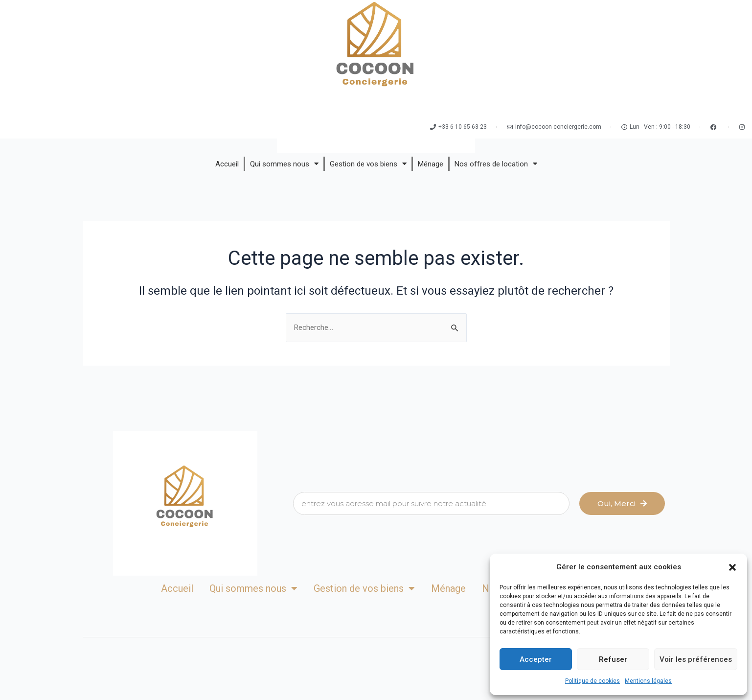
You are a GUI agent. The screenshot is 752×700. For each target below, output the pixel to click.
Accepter (536, 659)
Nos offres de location (496, 164)
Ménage (431, 164)
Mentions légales (648, 681)
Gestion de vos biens (368, 164)
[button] (732, 567)
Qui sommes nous (284, 164)
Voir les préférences (696, 659)
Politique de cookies (592, 681)
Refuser (613, 659)
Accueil (227, 164)
